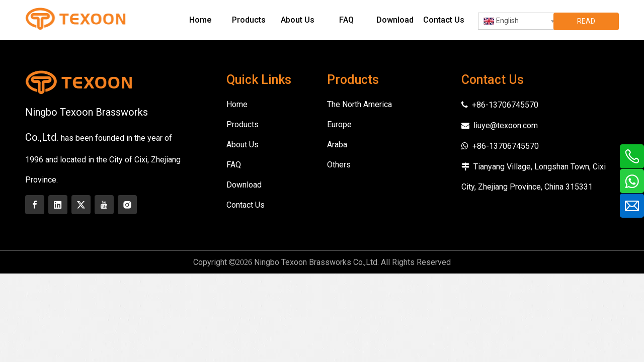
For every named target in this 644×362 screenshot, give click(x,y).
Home (237, 104)
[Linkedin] (58, 205)
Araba (337, 145)
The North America (359, 104)
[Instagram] (127, 205)
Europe (339, 124)
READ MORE (586, 24)
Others (339, 165)
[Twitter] (81, 205)
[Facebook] (35, 205)
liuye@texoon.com (506, 125)
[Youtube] (104, 205)
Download (244, 185)
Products (243, 124)
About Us (243, 145)
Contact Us (246, 205)
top (623, 319)
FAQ (234, 165)
